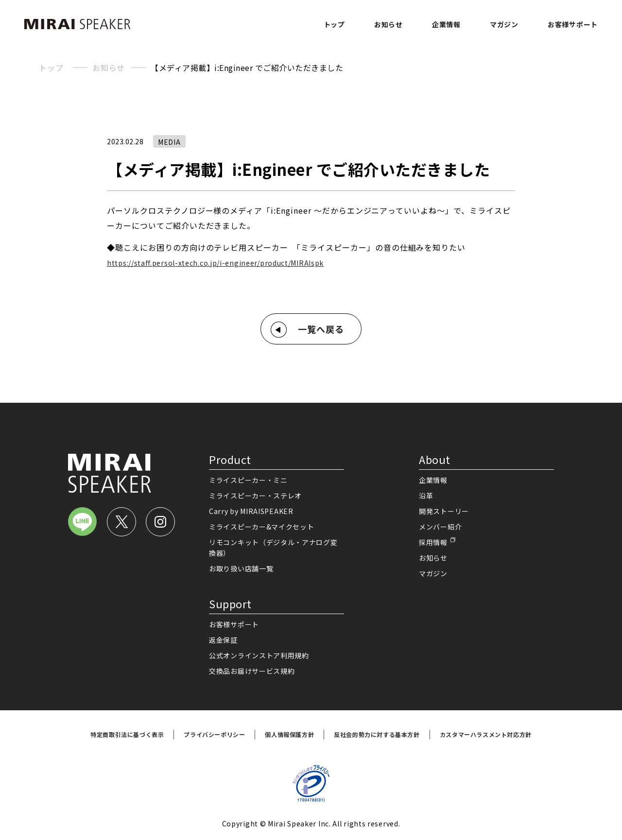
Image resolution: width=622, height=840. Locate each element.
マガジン (504, 24)
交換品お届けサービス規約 (252, 671)
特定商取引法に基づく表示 (127, 734)
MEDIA (169, 142)
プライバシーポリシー (214, 734)
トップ (334, 24)
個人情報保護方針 (289, 734)
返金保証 (223, 640)
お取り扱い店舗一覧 (241, 568)
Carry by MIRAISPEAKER (251, 511)
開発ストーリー (444, 511)
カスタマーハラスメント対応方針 (486, 734)
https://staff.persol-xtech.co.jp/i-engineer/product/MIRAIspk (215, 263)
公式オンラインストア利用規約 (259, 655)
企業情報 (446, 24)
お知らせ (389, 24)
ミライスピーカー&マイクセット (262, 527)
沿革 (426, 496)
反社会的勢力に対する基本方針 (377, 734)
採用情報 (433, 542)
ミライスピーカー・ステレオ (255, 496)
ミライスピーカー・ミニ (248, 480)
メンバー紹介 (440, 527)
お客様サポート (573, 24)
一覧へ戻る (321, 329)
